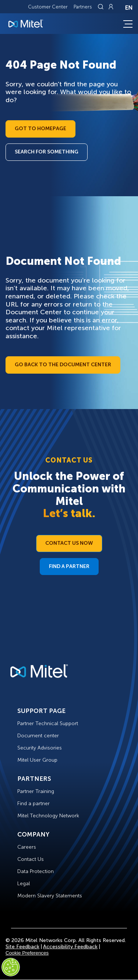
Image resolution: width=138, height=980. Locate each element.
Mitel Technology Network (48, 816)
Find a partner (33, 804)
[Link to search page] (102, 7)
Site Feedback (22, 947)
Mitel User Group (37, 760)
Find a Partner (69, 566)
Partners (83, 7)
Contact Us (31, 859)
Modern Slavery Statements (50, 896)
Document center (38, 736)
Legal (24, 884)
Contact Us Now (69, 543)
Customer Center (48, 7)
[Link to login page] (111, 7)
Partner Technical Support (48, 723)
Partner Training (36, 791)
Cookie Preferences (27, 953)
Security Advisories (40, 748)
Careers (27, 847)
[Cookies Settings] (11, 967)
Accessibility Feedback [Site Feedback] (70, 947)
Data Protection (36, 871)
